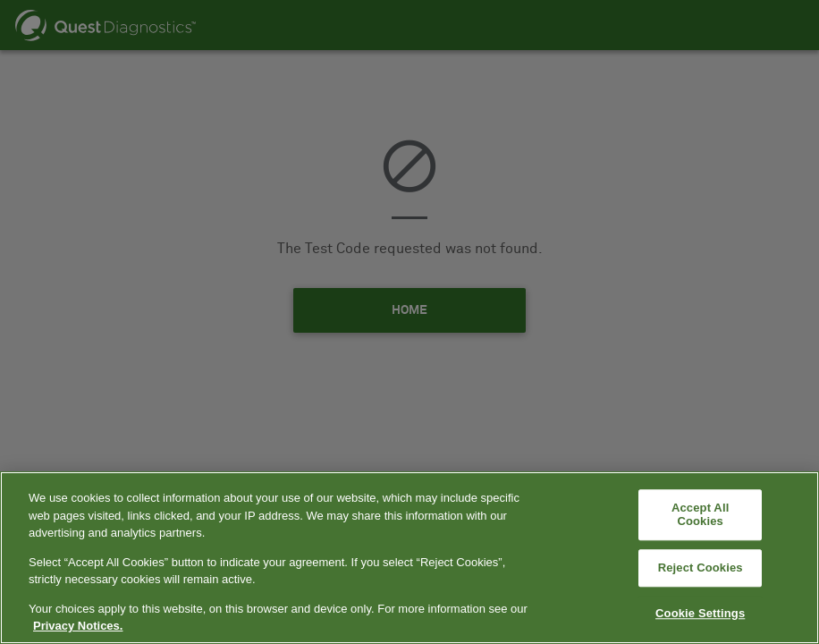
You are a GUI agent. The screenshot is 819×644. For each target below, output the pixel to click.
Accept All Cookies (700, 515)
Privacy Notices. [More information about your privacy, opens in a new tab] (78, 626)
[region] (409, 558)
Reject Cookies (701, 568)
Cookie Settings (700, 613)
